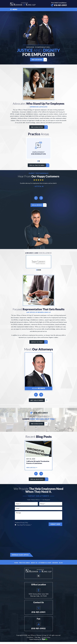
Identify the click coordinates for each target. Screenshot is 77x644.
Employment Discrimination (39, 148)
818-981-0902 (39, 631)
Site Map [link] (38, 639)
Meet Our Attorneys (37, 401)
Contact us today (37, 342)
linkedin (39, 578)
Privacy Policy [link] (46, 639)
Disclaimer (17, 524)
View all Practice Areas (37, 165)
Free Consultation (37, 127)
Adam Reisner (39, 372)
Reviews (56, 565)
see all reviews (37, 205)
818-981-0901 (60, 5)
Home (16, 565)
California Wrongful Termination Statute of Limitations (38, 463)
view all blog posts (37, 480)
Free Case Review (37, 60)
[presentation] (36, 198)
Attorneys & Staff (45, 565)
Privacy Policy (25, 524)
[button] (38, 161)
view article (31, 468)
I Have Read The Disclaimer (24, 527)
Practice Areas (24, 565)
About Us (34, 565)
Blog (61, 565)
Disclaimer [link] (30, 639)
